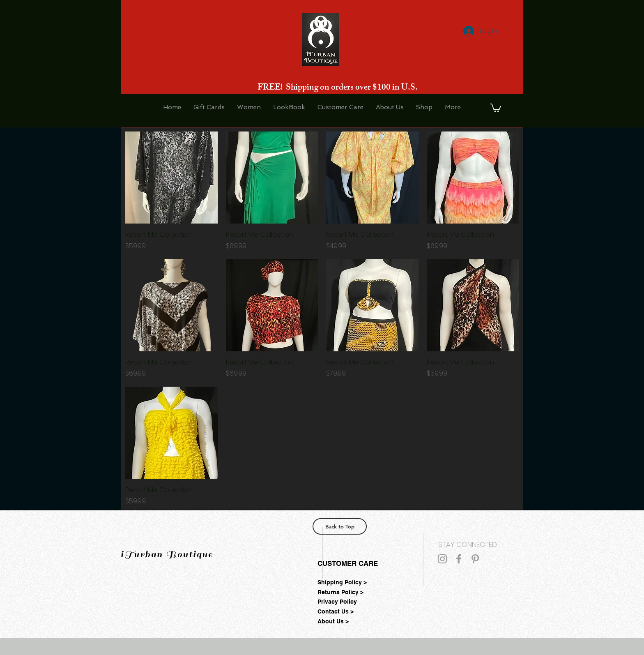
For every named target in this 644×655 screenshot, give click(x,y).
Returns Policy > (340, 592)
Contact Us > (336, 611)
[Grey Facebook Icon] (459, 559)
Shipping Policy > (342, 582)
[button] (496, 107)
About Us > (333, 621)
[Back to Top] (340, 526)
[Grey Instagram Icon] (442, 559)
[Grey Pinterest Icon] (475, 559)
